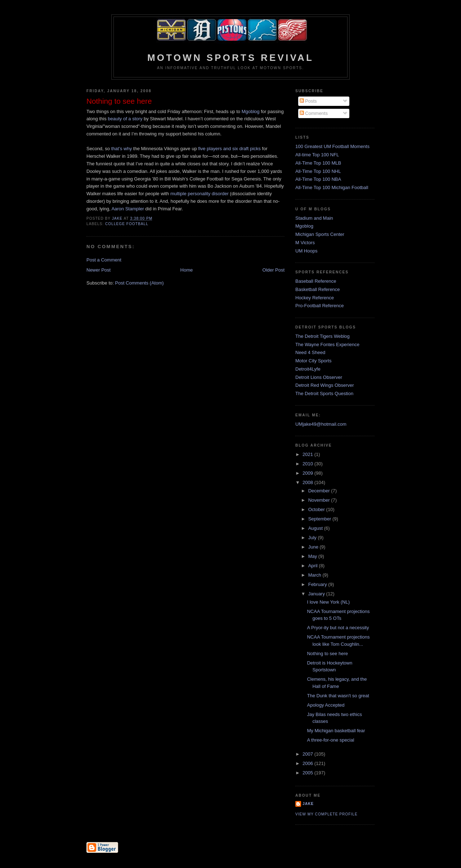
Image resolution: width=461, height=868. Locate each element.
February (318, 584)
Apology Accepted (326, 705)
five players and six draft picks (229, 149)
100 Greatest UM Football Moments (332, 146)
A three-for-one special (330, 740)
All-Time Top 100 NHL (318, 171)
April (314, 566)
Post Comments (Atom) (140, 283)
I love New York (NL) (328, 602)
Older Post (274, 270)
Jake (308, 804)
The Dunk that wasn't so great (338, 696)
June (314, 547)
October (317, 509)
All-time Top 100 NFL (317, 155)
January (317, 594)
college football (127, 224)
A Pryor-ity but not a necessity (338, 628)
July (313, 538)
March (315, 575)
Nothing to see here (327, 654)
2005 (308, 773)
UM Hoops (306, 251)
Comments (314, 113)
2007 (308, 754)
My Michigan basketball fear (336, 731)
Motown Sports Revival (230, 58)
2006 (308, 763)
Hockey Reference (315, 298)
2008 (308, 482)
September (320, 519)
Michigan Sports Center (320, 234)
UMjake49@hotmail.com (321, 424)
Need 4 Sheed (310, 352)
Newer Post (99, 270)
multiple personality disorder (200, 194)
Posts (308, 101)
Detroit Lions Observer (319, 377)
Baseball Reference (316, 281)
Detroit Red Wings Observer (325, 385)
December (320, 491)
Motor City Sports (313, 361)
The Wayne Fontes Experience (327, 344)
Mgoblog (251, 111)
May (313, 556)
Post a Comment (104, 260)
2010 (308, 464)
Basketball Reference (318, 289)
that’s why (122, 149)
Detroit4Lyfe (308, 369)
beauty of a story (125, 119)
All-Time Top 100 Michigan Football (332, 187)
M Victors (305, 243)
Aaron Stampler (127, 209)
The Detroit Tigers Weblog (323, 336)
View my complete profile (326, 814)
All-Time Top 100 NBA (318, 179)
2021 (308, 454)
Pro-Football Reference (319, 306)
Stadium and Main (314, 218)
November (320, 500)
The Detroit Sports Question (324, 393)
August (316, 528)
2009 (308, 473)
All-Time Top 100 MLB (318, 163)
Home (187, 270)
